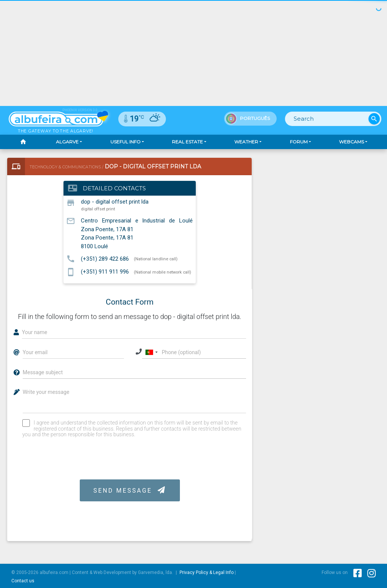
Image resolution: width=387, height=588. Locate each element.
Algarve (67, 142)
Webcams (351, 142)
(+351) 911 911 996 (105, 272)
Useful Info (125, 142)
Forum (299, 142)
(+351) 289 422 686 (105, 258)
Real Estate (187, 142)
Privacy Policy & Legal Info (207, 572)
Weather (246, 142)
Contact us (23, 581)
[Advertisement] (193, 53)
